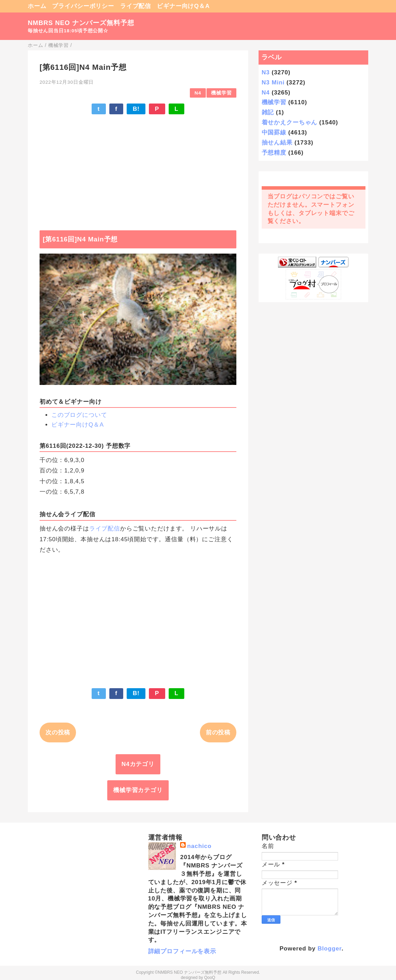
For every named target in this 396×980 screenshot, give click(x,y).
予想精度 (274, 153)
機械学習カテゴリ (138, 790)
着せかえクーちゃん (290, 122)
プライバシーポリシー (83, 6)
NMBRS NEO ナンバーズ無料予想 (81, 23)
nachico (199, 846)
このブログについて (79, 415)
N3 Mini (273, 83)
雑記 (268, 112)
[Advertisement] (138, 169)
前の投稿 (218, 732)
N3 (266, 72)
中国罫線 (274, 133)
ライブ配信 (136, 6)
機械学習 (221, 93)
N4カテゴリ (138, 764)
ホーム (37, 6)
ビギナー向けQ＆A (183, 6)
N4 (198, 93)
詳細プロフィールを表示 (182, 951)
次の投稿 (58, 732)
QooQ (210, 978)
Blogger (330, 949)
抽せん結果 (277, 143)
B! (136, 109)
